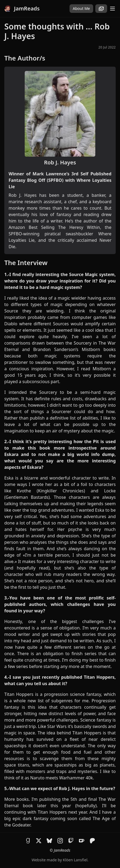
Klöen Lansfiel (75, 860)
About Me (81, 8)
